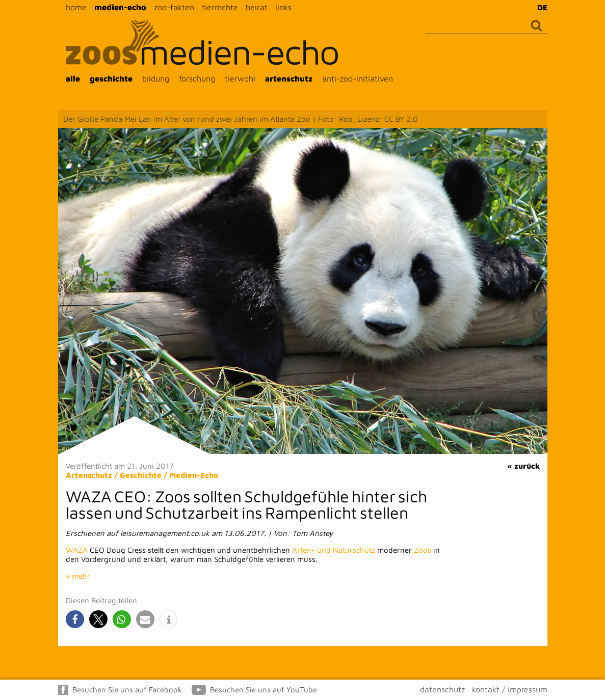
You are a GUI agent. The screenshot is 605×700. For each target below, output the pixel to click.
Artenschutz (89, 475)
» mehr (78, 576)
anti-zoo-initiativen (358, 78)
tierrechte (220, 7)
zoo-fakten (174, 7)
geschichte (111, 78)
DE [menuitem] (542, 7)
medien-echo (120, 7)
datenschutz (442, 689)
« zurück (523, 466)
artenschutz (289, 78)
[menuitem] (540, 7)
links (283, 7)
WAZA (77, 550)
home (76, 7)
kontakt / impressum (510, 689)
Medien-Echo (194, 475)
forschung (197, 78)
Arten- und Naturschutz (334, 550)
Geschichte (141, 475)
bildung (156, 78)
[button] (75, 619)
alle (73, 78)
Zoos (423, 550)
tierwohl (240, 78)
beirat (257, 7)
